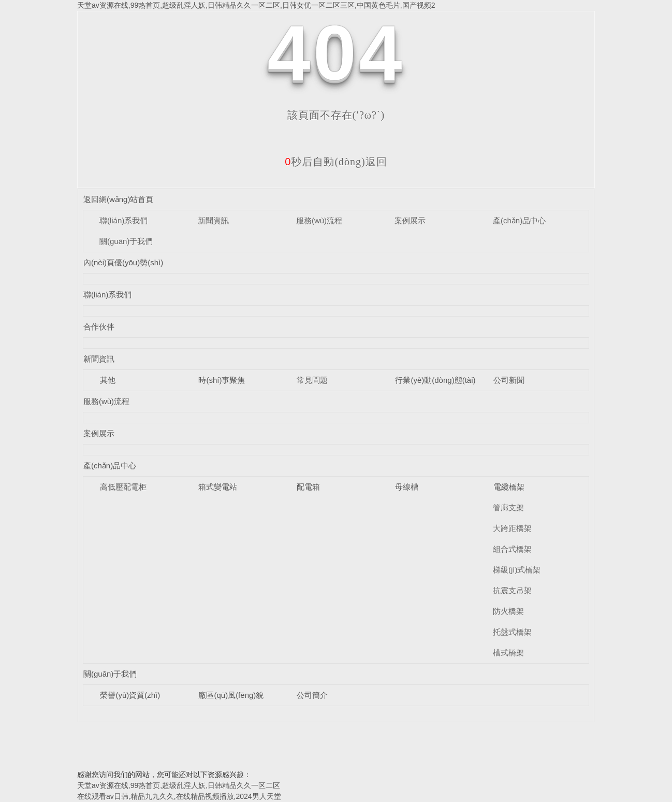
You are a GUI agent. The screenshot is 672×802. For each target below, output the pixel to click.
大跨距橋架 (512, 528)
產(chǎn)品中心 (519, 220)
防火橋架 (508, 611)
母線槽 (407, 487)
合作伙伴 (99, 327)
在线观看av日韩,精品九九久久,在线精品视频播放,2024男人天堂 (179, 796)
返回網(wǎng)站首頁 (119, 199)
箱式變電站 (218, 487)
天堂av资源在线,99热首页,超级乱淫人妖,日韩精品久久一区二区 (179, 785)
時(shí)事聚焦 (222, 380)
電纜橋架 (509, 487)
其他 (108, 380)
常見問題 (312, 380)
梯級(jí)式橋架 (517, 570)
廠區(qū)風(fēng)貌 (231, 695)
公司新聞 (509, 380)
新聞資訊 (213, 220)
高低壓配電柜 (123, 487)
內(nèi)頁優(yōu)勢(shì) (123, 262)
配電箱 (308, 487)
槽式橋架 (508, 653)
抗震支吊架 (512, 590)
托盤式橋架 (512, 632)
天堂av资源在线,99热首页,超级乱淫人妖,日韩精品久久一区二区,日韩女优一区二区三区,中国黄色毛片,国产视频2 (256, 5)
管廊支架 (508, 507)
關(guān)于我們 (126, 241)
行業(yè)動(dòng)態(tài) (435, 380)
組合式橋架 (512, 549)
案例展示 (410, 220)
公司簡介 (312, 695)
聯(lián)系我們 (123, 220)
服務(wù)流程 (319, 220)
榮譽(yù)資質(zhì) (130, 695)
